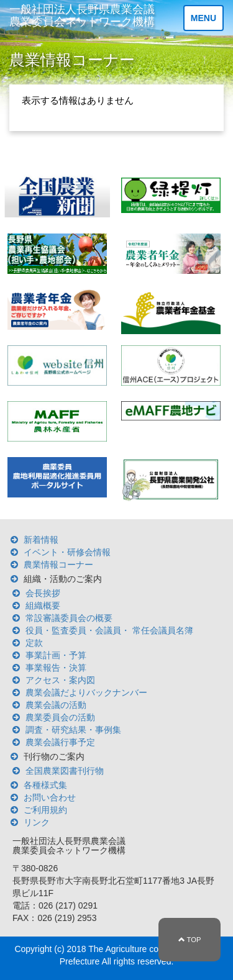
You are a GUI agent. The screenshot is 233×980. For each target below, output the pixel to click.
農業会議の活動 (56, 705)
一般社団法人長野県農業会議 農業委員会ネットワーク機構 (82, 16)
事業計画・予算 (56, 655)
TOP (190, 940)
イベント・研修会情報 (67, 552)
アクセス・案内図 (60, 680)
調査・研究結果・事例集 (73, 730)
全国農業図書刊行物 (65, 771)
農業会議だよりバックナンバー (86, 692)
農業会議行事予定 (60, 742)
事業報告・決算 (56, 668)
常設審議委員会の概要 (69, 618)
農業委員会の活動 (60, 717)
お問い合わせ (50, 797)
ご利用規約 (45, 810)
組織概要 (43, 606)
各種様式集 (45, 785)
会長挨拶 (43, 593)
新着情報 (41, 540)
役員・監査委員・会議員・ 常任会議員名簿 (109, 630)
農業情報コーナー (58, 565)
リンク (37, 822)
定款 (34, 643)
